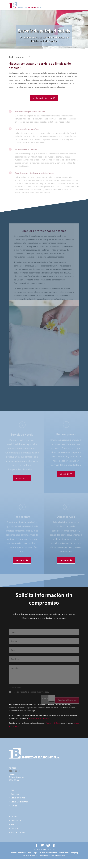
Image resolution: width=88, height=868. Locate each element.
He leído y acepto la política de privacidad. (29, 695)
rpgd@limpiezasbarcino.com (38, 718)
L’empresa (15, 794)
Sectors (14, 816)
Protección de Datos (53, 723)
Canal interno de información (53, 856)
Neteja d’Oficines (18, 798)
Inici (12, 790)
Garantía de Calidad (18, 853)
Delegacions (16, 820)
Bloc (12, 824)
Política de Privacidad (48, 853)
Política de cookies (31, 856)
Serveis (14, 806)
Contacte (14, 828)
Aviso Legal (33, 853)
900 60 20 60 (14, 771)
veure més (22, 478)
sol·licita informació (44, 98)
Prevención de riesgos (68, 853)
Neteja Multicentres (19, 802)
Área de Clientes (18, 832)
